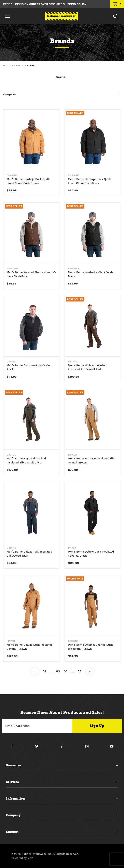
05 (79, 671)
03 (66, 671)
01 (44, 671)
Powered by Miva (22, 858)
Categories (10, 94)
